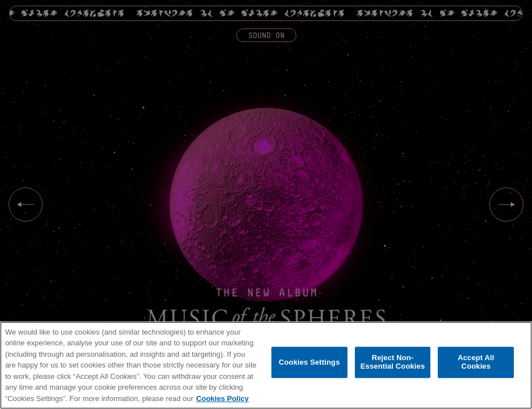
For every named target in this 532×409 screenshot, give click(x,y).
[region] (266, 365)
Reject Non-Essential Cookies (393, 362)
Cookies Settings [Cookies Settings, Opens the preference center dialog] (309, 362)
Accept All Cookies (476, 362)
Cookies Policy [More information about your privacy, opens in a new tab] (223, 398)
